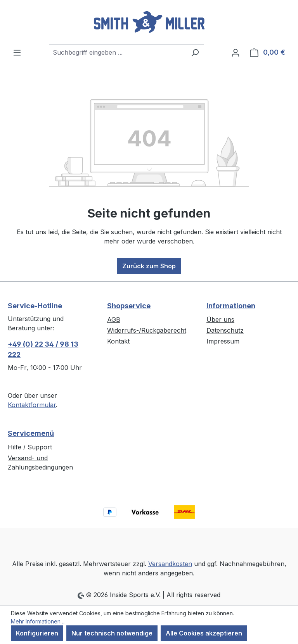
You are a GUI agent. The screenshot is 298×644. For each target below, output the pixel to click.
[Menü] (17, 52)
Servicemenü (31, 433)
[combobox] (118, 52)
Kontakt (118, 341)
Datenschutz (225, 330)
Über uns (220, 319)
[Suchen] (195, 52)
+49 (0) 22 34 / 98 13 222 (43, 349)
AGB (114, 319)
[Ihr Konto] (236, 52)
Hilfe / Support (30, 447)
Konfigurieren (37, 633)
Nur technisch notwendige (112, 633)
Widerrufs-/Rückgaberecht (147, 330)
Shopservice (129, 306)
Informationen (231, 306)
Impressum (223, 341)
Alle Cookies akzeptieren (204, 633)
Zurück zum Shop (149, 266)
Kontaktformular (32, 405)
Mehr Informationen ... (38, 621)
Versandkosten (170, 564)
